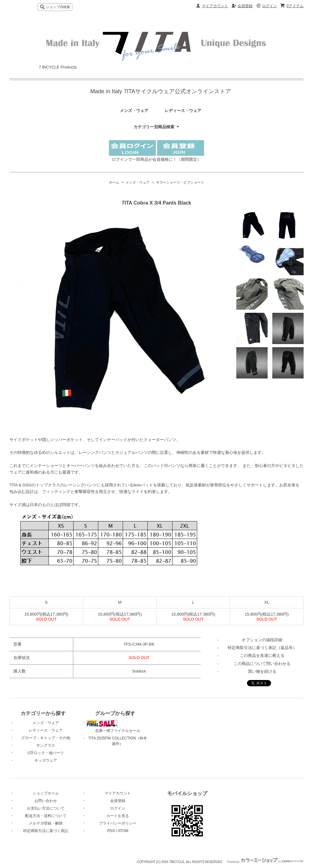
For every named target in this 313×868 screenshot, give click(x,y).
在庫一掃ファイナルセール (113, 727)
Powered (265, 862)
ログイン (269, 6)
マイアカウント (215, 6)
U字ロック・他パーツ (46, 753)
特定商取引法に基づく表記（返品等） (262, 648)
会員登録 (245, 6)
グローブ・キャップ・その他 (46, 738)
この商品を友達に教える (262, 655)
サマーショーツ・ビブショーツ (180, 182)
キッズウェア (46, 760)
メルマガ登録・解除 (46, 823)
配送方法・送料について (46, 816)
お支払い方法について (46, 808)
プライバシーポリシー (118, 823)
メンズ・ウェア (134, 111)
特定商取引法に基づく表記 (46, 831)
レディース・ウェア (183, 111)
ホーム (114, 182)
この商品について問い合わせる (262, 664)
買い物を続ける (262, 671)
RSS (111, 831)
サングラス (46, 745)
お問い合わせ (46, 801)
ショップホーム (46, 793)
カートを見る (118, 816)
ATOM (123, 831)
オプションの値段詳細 (262, 640)
